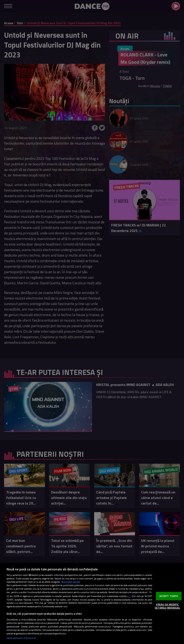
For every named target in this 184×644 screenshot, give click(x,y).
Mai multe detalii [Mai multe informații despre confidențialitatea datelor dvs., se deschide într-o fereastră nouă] (71, 582)
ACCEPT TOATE (169, 596)
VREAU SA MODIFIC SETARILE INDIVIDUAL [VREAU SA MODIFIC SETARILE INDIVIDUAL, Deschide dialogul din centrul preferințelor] (167, 606)
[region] (92, 603)
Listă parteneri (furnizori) (21, 638)
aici (129, 596)
